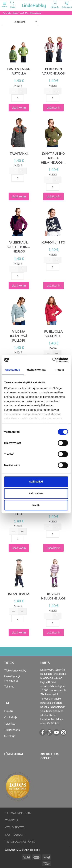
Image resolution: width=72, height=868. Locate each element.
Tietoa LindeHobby (15, 670)
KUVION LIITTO (53, 242)
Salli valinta (36, 493)
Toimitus (9, 686)
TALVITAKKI (19, 153)
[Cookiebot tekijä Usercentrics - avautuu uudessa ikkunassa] (52, 360)
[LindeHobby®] (34, 5)
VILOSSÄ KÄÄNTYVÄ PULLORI (19, 336)
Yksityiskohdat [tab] (36, 370)
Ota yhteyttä (15, 827)
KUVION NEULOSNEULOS (53, 596)
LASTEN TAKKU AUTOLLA (19, 71)
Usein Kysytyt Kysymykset (12, 678)
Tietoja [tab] (59, 370)
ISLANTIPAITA (19, 594)
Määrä (18, 85)
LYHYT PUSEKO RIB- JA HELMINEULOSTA (53, 158)
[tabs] (13, 5)
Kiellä (36, 505)
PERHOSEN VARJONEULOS (54, 71)
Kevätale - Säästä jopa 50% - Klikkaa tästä (22, 13)
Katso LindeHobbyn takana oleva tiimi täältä (52, 719)
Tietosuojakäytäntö (20, 842)
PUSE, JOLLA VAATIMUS (54, 334)
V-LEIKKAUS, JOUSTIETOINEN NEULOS (19, 247)
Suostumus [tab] (13, 370)
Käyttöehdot (15, 835)
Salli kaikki (36, 482)
